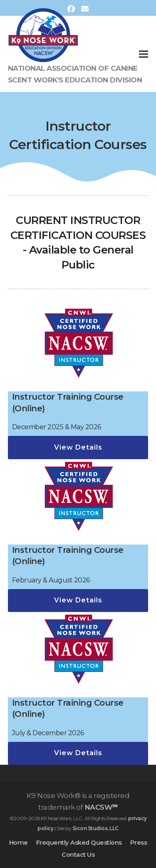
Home (19, 843)
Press (139, 843)
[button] (144, 54)
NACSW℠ (101, 807)
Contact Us (78, 855)
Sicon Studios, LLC (95, 828)
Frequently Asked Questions (79, 843)
